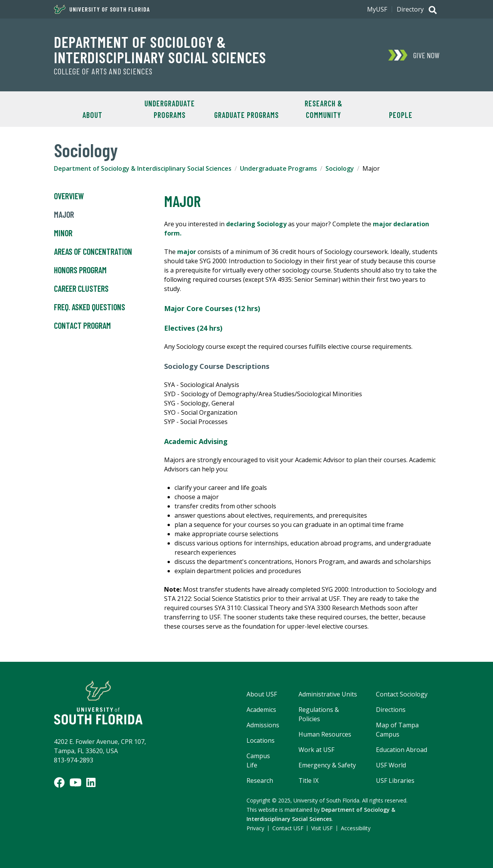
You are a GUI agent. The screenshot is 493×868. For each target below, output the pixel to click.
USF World (391, 765)
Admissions (263, 725)
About (92, 115)
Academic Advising (196, 441)
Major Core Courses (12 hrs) (212, 308)
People (401, 115)
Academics (261, 710)
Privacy (255, 828)
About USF (262, 694)
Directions (391, 710)
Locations (261, 740)
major (187, 252)
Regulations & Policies (319, 714)
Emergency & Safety (327, 765)
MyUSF (377, 9)
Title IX (309, 781)
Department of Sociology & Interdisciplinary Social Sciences (160, 49)
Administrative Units (328, 694)
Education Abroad (402, 750)
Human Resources (325, 734)
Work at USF (316, 750)
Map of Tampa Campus (397, 730)
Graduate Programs (246, 115)
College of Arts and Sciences (103, 71)
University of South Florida (102, 9)
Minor (63, 233)
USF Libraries (395, 781)
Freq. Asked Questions (90, 307)
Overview (69, 196)
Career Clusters (81, 289)
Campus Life (258, 760)
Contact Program (82, 326)
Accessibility (356, 828)
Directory (410, 9)
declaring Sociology (256, 224)
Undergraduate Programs (170, 109)
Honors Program (80, 270)
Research (260, 781)
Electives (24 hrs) (193, 328)
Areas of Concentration (93, 252)
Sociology (340, 168)
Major (64, 215)
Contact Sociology (402, 694)
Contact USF (288, 828)
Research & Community (324, 109)
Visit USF (322, 828)
